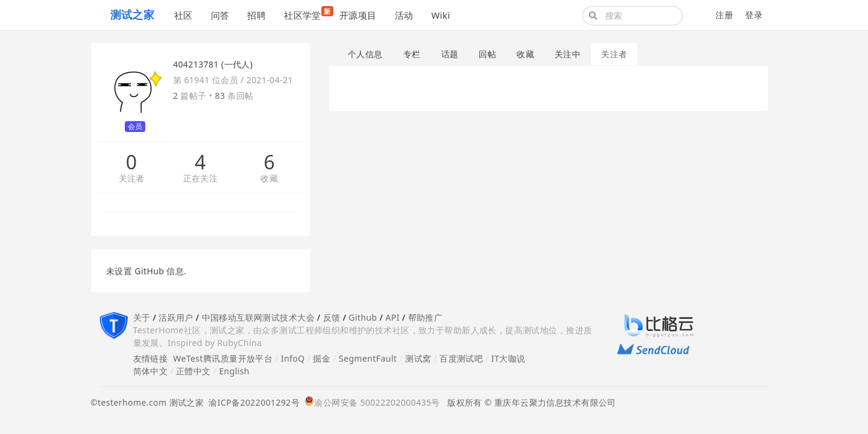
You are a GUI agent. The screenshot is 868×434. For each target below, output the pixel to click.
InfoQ (293, 358)
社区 (184, 15)
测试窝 (418, 358)
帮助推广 (426, 317)
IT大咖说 (508, 358)
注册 (724, 15)
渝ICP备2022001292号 (252, 402)
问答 (220, 15)
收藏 (269, 179)
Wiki (440, 15)
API (392, 317)
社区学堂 (307, 14)
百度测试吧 (461, 358)
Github (363, 317)
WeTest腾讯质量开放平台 (223, 358)
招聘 (256, 15)
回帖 (487, 54)
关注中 (568, 54)
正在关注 (201, 179)
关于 (142, 317)
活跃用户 (176, 317)
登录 (754, 15)
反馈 (332, 317)
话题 (450, 54)
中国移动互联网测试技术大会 (258, 317)
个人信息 (365, 54)
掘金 (322, 358)
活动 (404, 15)
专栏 (412, 54)
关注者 (132, 179)
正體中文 (193, 371)
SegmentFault (368, 358)
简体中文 (151, 371)
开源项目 (358, 15)
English (234, 371)
